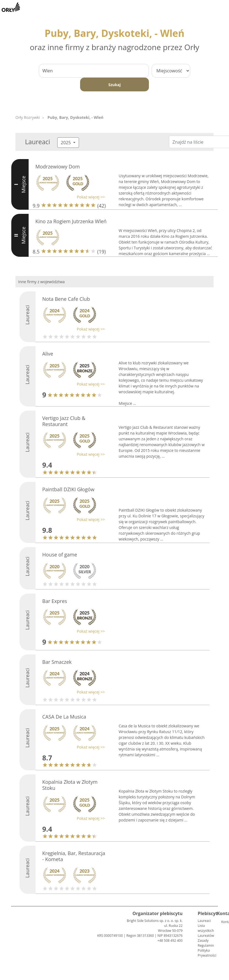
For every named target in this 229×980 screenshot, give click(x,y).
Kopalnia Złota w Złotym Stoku (70, 785)
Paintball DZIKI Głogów (69, 489)
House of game (60, 555)
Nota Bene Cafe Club (66, 299)
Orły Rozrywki (28, 117)
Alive (48, 354)
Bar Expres (55, 601)
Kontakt (223, 922)
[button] (69, 197)
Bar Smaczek (57, 662)
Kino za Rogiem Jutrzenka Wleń (71, 221)
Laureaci (204, 921)
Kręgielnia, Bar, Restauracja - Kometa (74, 856)
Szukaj (114, 85)
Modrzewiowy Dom (58, 166)
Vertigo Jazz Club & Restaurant (64, 421)
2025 (66, 143)
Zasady (203, 941)
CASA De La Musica (64, 717)
